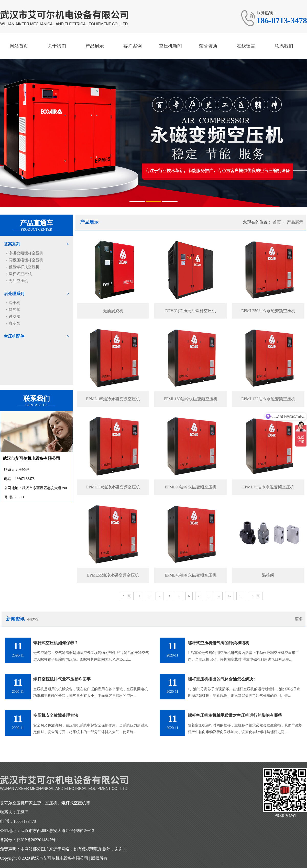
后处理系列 (14, 294)
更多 (299, 619)
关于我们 (57, 46)
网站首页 (19, 46)
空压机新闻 (170, 46)
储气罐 (14, 310)
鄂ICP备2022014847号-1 (38, 840)
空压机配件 (14, 336)
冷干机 (14, 303)
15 (229, 596)
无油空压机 (18, 281)
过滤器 (14, 316)
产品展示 (95, 46)
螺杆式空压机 (20, 274)
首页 (277, 222)
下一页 (255, 596)
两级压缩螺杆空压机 (26, 260)
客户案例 (133, 46)
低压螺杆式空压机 (24, 267)
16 (241, 596)
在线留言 (246, 46)
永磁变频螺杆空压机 (26, 253)
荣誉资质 (208, 46)
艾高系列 (12, 244)
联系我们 (284, 46)
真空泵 (14, 323)
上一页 (126, 596)
